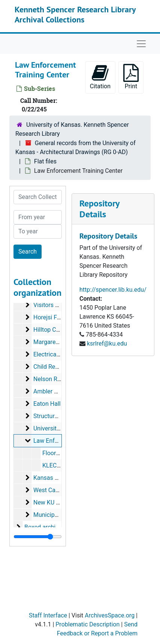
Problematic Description (87, 624)
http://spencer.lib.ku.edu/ (113, 290)
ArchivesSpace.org (110, 615)
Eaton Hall (47, 404)
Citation (100, 77)
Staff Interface (48, 615)
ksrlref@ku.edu (107, 344)
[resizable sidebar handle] (38, 537)
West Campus (52, 490)
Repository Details (99, 209)
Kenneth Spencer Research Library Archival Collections (75, 14)
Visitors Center (53, 305)
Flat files (45, 161)
